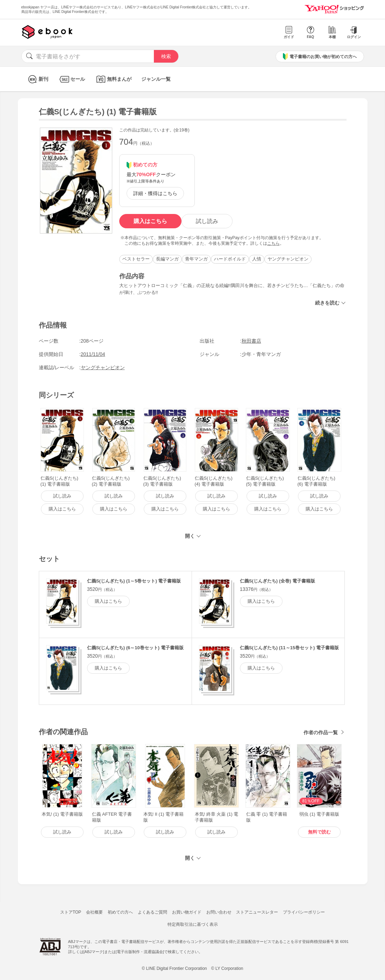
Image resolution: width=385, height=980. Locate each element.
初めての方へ (120, 912)
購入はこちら (150, 221)
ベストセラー (136, 259)
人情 (257, 259)
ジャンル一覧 (156, 79)
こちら (273, 243)
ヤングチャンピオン (288, 259)
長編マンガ (167, 259)
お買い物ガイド (187, 912)
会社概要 (94, 912)
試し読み (207, 221)
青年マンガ (196, 259)
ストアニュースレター (257, 912)
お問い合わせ (219, 912)
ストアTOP (71, 912)
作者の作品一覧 (321, 732)
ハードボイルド (230, 259)
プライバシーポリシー (304, 912)
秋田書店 (251, 341)
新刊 (37, 79)
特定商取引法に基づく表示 (193, 924)
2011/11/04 (93, 354)
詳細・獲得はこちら (155, 193)
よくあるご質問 (152, 912)
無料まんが (113, 79)
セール (72, 79)
